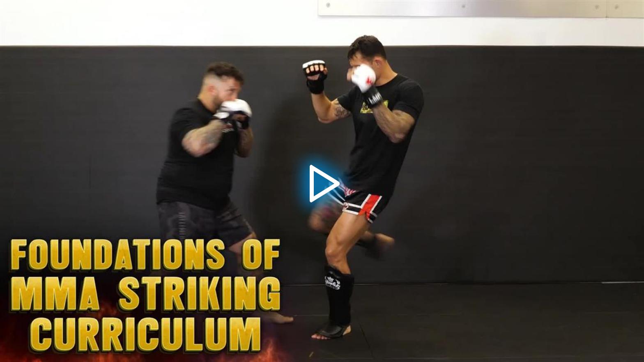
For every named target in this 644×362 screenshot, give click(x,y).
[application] (322, 181)
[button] (322, 181)
